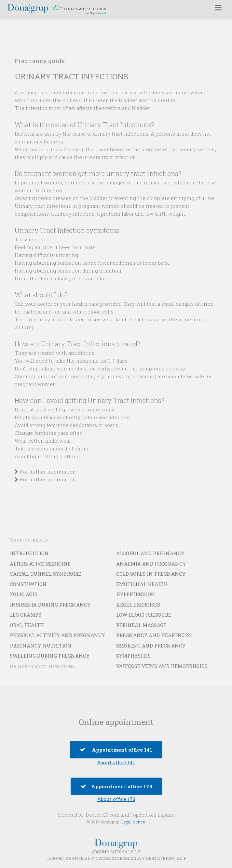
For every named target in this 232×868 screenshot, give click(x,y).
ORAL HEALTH (27, 625)
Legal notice (133, 822)
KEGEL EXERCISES (138, 605)
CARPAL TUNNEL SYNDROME (45, 574)
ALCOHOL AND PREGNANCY (150, 553)
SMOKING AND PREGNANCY (151, 646)
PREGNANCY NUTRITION (41, 646)
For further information (48, 472)
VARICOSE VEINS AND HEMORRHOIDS (162, 666)
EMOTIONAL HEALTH (142, 584)
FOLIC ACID (24, 594)
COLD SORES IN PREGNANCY (151, 574)
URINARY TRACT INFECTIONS (42, 666)
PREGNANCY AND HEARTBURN (154, 635)
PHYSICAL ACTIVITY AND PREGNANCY (57, 635)
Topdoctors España (152, 815)
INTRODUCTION (29, 553)
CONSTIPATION (28, 584)
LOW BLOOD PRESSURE (144, 615)
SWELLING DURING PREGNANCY (50, 656)
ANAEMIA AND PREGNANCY (151, 564)
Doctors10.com (102, 815)
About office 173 (116, 799)
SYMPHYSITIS (133, 656)
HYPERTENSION (136, 594)
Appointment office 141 (116, 750)
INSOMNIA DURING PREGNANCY (50, 605)
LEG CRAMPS (26, 615)
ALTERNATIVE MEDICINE (40, 564)
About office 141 (116, 762)
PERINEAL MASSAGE (141, 625)
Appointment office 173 (116, 786)
